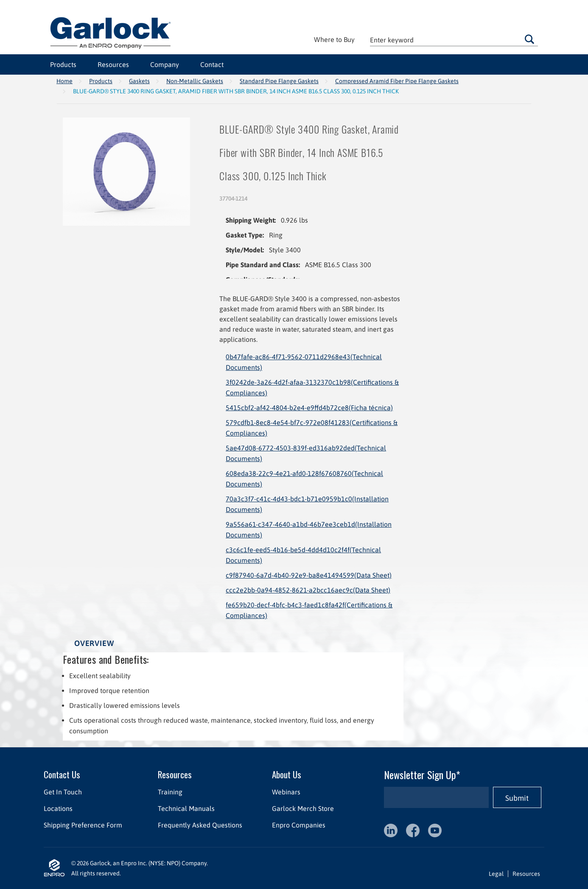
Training (170, 792)
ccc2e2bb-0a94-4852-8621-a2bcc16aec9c (308, 590)
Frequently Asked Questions (200, 825)
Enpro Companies (299, 825)
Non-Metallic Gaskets (195, 81)
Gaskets (139, 81)
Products (63, 64)
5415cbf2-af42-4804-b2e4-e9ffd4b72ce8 (309, 408)
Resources (113, 64)
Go (529, 39)
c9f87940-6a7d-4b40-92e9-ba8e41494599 (309, 575)
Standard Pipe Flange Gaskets (279, 81)
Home (64, 81)
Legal (496, 874)
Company (165, 64)
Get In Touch (63, 792)
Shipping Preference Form (83, 825)
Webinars (286, 792)
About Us (287, 774)
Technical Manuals (186, 808)
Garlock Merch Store (303, 808)
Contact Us (62, 774)
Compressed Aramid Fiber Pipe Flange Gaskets (397, 81)
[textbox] (454, 40)
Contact (212, 64)
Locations (58, 808)
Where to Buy (334, 39)
